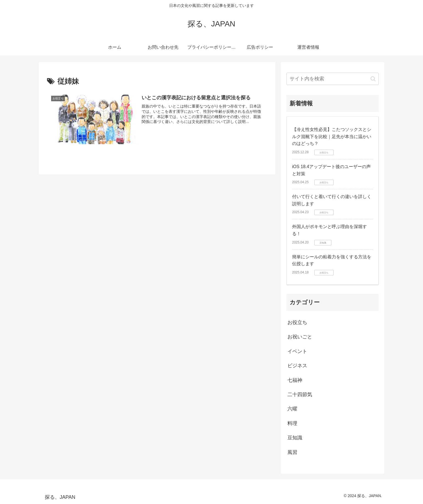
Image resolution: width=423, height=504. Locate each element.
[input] (333, 79)
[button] (373, 79)
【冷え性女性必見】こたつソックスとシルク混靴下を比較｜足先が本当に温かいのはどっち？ (332, 136)
